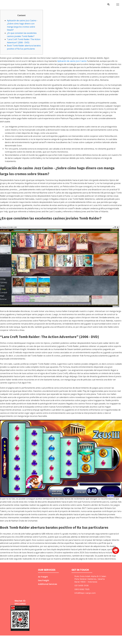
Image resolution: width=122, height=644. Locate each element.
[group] (116, 549)
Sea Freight (44, 580)
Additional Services (48, 584)
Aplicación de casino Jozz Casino (72, 61)
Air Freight (43, 577)
